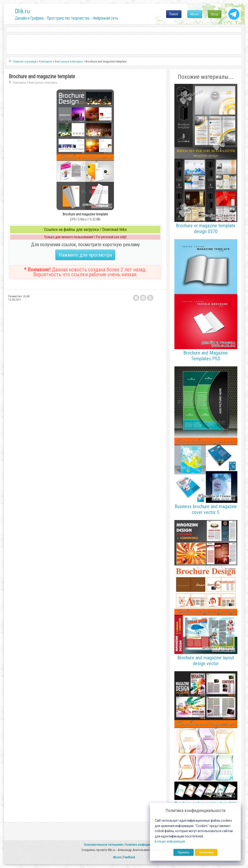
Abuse (117, 857)
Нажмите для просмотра (85, 255)
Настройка (206, 852)
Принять (184, 852)
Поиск (174, 14)
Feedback (129, 857)
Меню (195, 14)
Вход (215, 14)
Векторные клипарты (43, 83)
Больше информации (170, 841)
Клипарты (19, 83)
